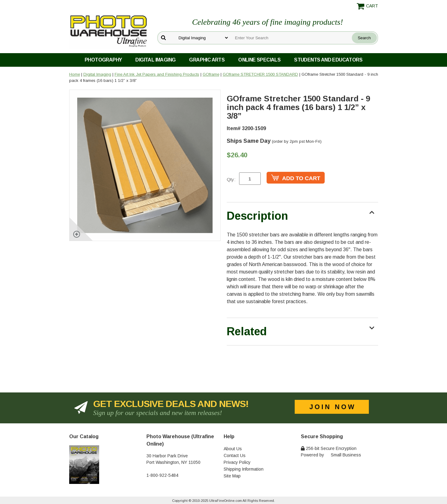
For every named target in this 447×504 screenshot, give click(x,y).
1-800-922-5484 (162, 475)
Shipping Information (244, 469)
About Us (233, 449)
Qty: (231, 179)
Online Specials (259, 60)
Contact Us (235, 455)
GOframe (211, 74)
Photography (103, 60)
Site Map (232, 476)
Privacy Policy (237, 462)
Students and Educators (328, 60)
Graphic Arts (207, 60)
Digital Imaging (155, 60)
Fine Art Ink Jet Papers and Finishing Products (157, 74)
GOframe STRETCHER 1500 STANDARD (260, 74)
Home (75, 74)
